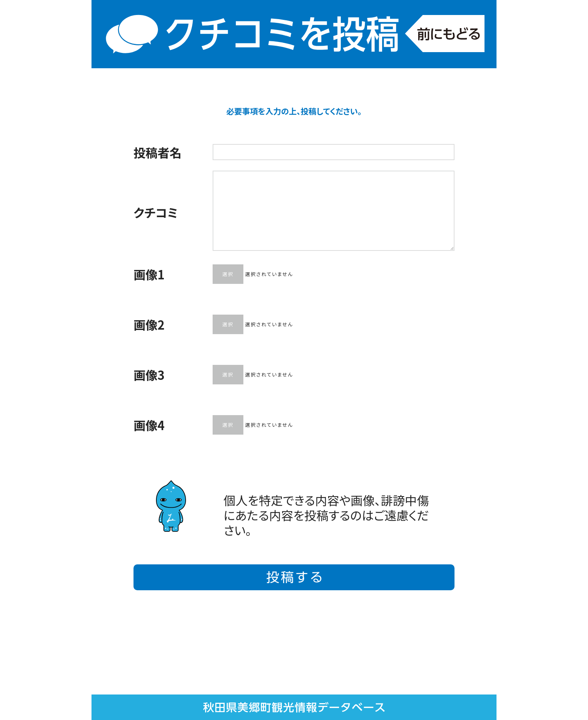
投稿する (294, 577)
